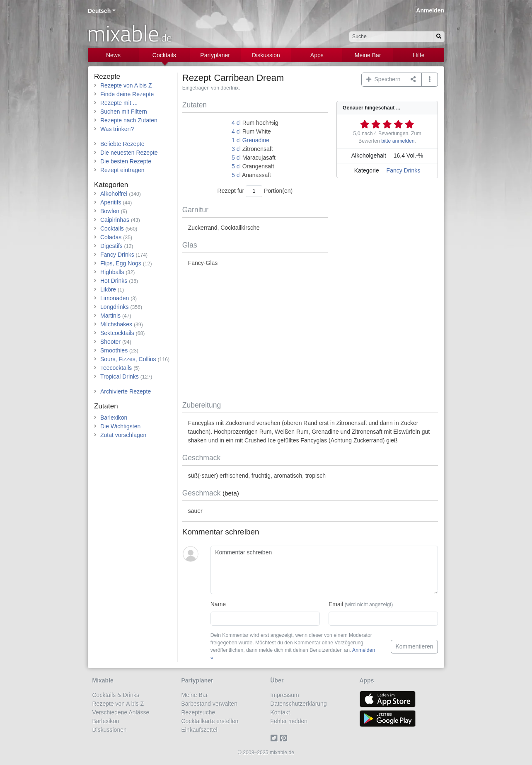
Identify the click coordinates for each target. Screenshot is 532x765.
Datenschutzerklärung (299, 704)
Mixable (103, 680)
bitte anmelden (398, 141)
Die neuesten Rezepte (129, 153)
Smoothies (114, 350)
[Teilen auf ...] (413, 80)
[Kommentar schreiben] (324, 570)
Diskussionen (110, 730)
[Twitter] (275, 738)
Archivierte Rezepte (126, 391)
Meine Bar (368, 55)
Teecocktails (116, 368)
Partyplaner (215, 55)
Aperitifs (111, 202)
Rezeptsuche (198, 712)
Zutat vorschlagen (123, 435)
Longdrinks (115, 307)
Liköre (108, 289)
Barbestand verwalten (209, 704)
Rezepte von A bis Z (126, 85)
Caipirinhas (115, 220)
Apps (317, 55)
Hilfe (419, 55)
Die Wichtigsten (120, 426)
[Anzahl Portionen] (254, 191)
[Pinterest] (285, 738)
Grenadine (256, 140)
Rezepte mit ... (119, 103)
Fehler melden (289, 721)
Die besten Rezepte (126, 161)
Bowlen (110, 211)
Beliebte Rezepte (122, 144)
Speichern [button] (383, 79)
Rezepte (107, 76)
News (113, 55)
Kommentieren (414, 646)
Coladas (111, 237)
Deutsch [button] (99, 11)
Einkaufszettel (199, 730)
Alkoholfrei (114, 194)
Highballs (112, 272)
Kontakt (280, 712)
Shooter (110, 342)
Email (361, 604)
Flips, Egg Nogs (121, 263)
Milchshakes (116, 324)
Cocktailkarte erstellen (210, 721)
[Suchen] (439, 37)
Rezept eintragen (122, 170)
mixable (129, 33)
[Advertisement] (310, 334)
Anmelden (430, 10)
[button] (430, 80)
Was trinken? (117, 129)
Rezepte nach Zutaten (129, 120)
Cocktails (164, 55)
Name (218, 604)
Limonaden (115, 298)
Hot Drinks (114, 281)
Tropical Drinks (120, 376)
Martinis (110, 316)
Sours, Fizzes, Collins (128, 359)
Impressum (285, 695)
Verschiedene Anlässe (121, 712)
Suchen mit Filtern (124, 112)
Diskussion (266, 55)
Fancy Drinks (404, 170)
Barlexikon (114, 418)
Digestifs (111, 246)
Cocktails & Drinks (116, 695)
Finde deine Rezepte (127, 94)
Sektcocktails (117, 333)
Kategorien (111, 185)
